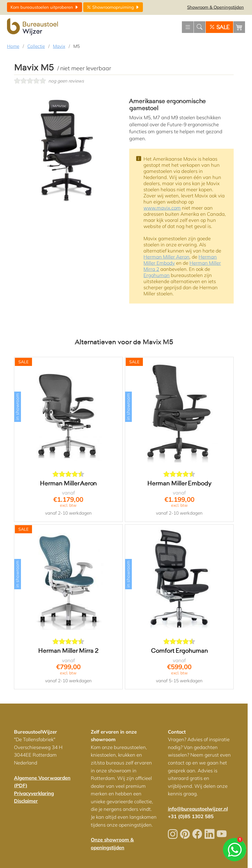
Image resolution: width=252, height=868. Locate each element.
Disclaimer (26, 801)
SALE (219, 27)
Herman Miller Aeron (166, 257)
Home (13, 46)
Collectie (36, 46)
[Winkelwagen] (239, 27)
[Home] (33, 27)
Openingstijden (215, 7)
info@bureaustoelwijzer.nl (198, 809)
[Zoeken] (200, 27)
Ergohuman (157, 275)
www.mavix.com (162, 208)
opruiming (113, 7)
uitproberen (45, 7)
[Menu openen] (188, 27)
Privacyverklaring (34, 793)
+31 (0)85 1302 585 (191, 816)
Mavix (59, 46)
